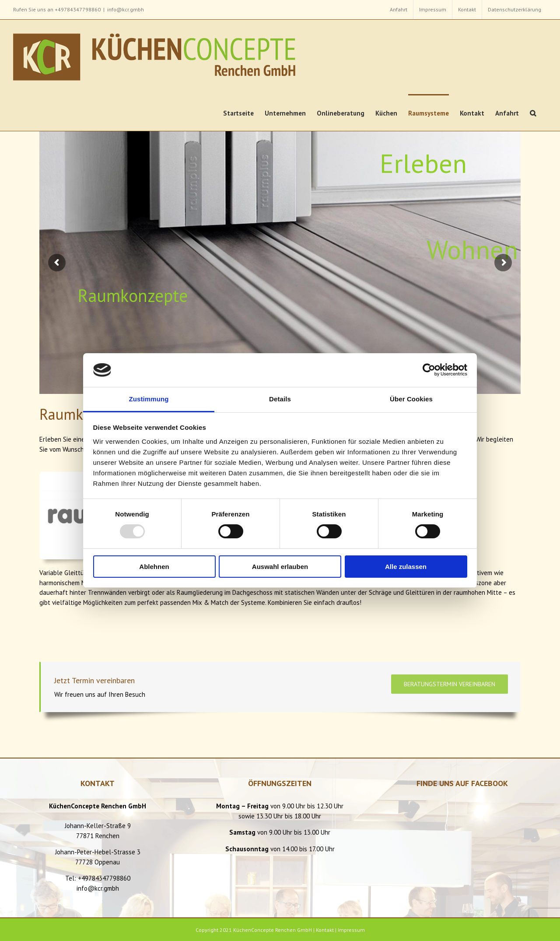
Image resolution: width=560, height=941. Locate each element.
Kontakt (325, 930)
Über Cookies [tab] (411, 399)
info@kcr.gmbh (126, 9)
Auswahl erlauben (280, 567)
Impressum (351, 930)
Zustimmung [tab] (149, 399)
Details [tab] (280, 399)
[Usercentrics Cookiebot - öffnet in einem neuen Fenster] (429, 370)
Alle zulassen (406, 567)
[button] (533, 112)
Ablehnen (154, 567)
